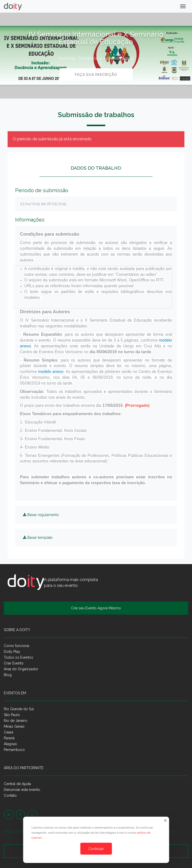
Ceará (8, 732)
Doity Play (12, 652)
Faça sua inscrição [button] (96, 75)
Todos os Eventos (18, 657)
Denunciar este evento (22, 790)
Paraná (9, 738)
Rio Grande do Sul (19, 709)
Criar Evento (14, 663)
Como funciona (16, 646)
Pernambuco (14, 750)
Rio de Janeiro (16, 721)
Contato (10, 795)
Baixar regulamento (41, 515)
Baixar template (38, 538)
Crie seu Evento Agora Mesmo (96, 608)
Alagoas (10, 744)
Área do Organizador (21, 669)
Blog (8, 675)
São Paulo (12, 715)
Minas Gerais (14, 726)
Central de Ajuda (17, 784)
